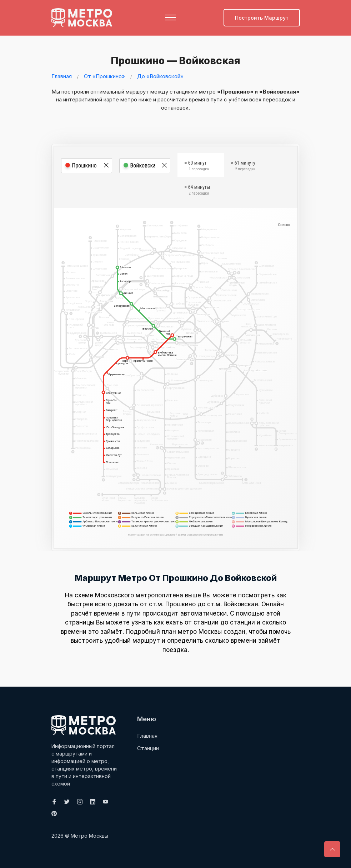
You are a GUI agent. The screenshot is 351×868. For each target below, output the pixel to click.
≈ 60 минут (197, 166)
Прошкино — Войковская (174, 60)
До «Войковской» (160, 76)
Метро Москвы (89, 836)
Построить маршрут (262, 18)
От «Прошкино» (104, 76)
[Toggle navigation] (171, 17)
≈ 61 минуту (243, 166)
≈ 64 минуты (197, 191)
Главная (62, 76)
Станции (148, 748)
